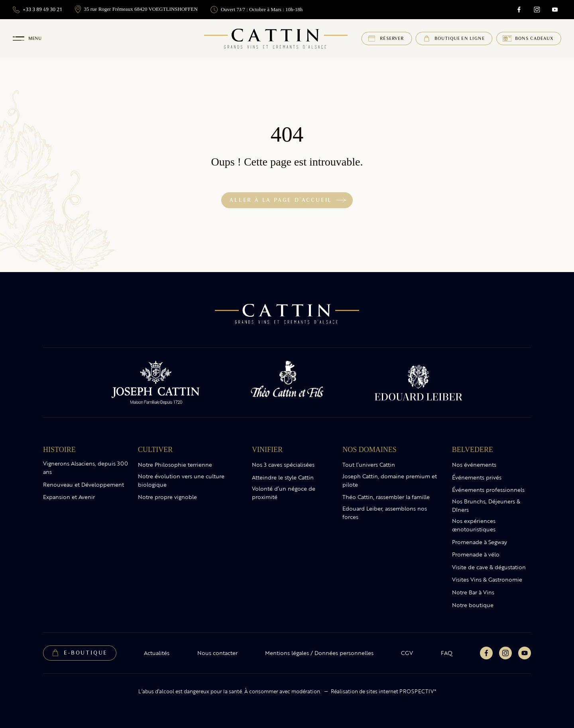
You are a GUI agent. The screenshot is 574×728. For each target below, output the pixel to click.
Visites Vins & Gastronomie (487, 580)
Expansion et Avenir (69, 497)
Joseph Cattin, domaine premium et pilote (390, 480)
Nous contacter (217, 653)
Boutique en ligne (460, 38)
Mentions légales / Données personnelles (319, 653)
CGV (407, 653)
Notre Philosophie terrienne (175, 465)
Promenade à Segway (480, 542)
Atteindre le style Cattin (283, 477)
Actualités (157, 653)
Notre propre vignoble (167, 497)
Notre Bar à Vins (473, 592)
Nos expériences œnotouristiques (474, 525)
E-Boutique (86, 653)
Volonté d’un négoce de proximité (284, 493)
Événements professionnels (488, 490)
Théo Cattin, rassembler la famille (386, 497)
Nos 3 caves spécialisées (283, 465)
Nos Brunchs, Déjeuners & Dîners (486, 506)
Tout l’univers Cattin (369, 465)
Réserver (392, 38)
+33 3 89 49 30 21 (37, 10)
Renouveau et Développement (84, 485)
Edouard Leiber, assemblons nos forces (385, 513)
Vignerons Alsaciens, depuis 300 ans (86, 468)
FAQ (447, 653)
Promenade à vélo (476, 554)
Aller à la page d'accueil (281, 200)
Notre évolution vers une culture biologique (181, 480)
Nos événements (474, 465)
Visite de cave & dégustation (489, 567)
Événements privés (477, 477)
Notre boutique (473, 605)
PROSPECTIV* (418, 691)
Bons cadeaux (534, 38)
